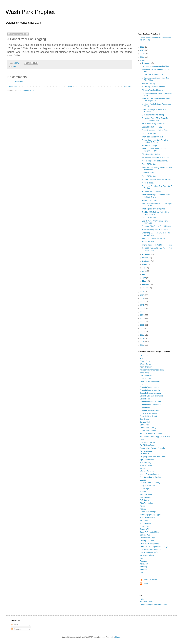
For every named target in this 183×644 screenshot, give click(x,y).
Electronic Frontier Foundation (151, 434)
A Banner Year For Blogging (152, 90)
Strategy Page (145, 535)
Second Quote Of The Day (152, 127)
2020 (142, 295)
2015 (142, 312)
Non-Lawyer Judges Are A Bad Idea (155, 66)
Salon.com (144, 520)
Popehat (143, 509)
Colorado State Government (150, 405)
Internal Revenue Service (149, 474)
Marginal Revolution (147, 486)
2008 (142, 335)
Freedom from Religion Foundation (153, 448)
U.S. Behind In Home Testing (153, 115)
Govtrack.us (144, 454)
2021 (142, 292)
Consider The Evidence (149, 413)
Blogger (118, 637)
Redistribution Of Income (151, 192)
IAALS (142, 468)
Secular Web (145, 529)
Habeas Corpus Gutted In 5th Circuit (156, 157)
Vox (141, 558)
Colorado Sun (145, 408)
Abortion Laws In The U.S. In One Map (156, 179)
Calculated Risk (146, 376)
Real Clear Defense (147, 518)
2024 (142, 54)
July (144, 268)
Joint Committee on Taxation (150, 477)
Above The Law (146, 367)
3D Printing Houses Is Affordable (154, 87)
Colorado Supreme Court (149, 410)
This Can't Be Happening (149, 544)
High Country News (147, 460)
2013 (142, 318)
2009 (142, 332)
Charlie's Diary (145, 379)
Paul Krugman (145, 497)
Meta (14, 66)
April (144, 278)
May (144, 274)
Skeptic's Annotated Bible (149, 532)
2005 (142, 345)
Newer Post (12, 86)
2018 (142, 302)
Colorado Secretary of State (150, 402)
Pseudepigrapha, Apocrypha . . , (152, 515)
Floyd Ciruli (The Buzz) (148, 442)
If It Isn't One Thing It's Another (153, 124)
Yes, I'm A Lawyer (146, 602)
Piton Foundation (146, 503)
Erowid (142, 439)
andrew (145, 584)
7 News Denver (146, 361)
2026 (142, 47)
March (145, 281)
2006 (142, 342)
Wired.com (144, 564)
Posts (15, 625)
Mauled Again (145, 489)
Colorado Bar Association (149, 387)
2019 (142, 298)
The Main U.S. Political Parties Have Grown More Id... (156, 213)
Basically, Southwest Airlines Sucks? (156, 130)
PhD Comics (144, 500)
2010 (142, 328)
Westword (143, 561)
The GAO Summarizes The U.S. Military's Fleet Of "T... (154, 150)
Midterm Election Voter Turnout (154, 238)
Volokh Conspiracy (147, 555)
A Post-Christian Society (151, 154)
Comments (17, 629)
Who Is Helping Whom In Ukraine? (155, 161)
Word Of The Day (148, 83)
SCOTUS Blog (145, 523)
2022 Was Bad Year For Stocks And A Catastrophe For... (156, 100)
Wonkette (143, 570)
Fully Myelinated (146, 451)
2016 (142, 308)
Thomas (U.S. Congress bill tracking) (154, 547)
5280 (142, 358)
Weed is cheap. (148, 183)
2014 (142, 315)
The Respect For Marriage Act (153, 209)
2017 (142, 305)
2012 (142, 322)
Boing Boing (144, 373)
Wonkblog (143, 567)
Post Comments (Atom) (27, 91)
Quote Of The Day (149, 133)
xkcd (142, 573)
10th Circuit (144, 355)
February (146, 284)
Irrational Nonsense (149, 200)
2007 (142, 338)
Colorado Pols (145, 399)
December (146, 63)
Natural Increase (148, 242)
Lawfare (143, 480)
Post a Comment (17, 82)
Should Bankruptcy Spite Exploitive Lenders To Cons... (155, 141)
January (146, 288)
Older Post (127, 86)
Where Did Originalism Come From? (156, 230)
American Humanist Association (152, 370)
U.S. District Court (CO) (149, 552)
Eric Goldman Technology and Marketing (155, 437)
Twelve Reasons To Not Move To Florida (157, 245)
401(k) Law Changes (150, 146)
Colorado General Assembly (150, 393)
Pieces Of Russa (148, 173)
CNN (142, 384)
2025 (142, 50)
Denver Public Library (148, 428)
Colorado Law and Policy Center (152, 396)
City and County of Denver (150, 381)
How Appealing (145, 463)
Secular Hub (144, 526)
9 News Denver (146, 364)
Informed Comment (147, 471)
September (147, 261)
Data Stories (144, 419)
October (146, 258)
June (144, 271)
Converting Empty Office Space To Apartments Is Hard (155, 119)
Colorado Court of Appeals (150, 390)
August (145, 264)
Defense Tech (145, 422)
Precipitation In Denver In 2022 (154, 75)
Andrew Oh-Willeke (150, 580)
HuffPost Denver (146, 465)
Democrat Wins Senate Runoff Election (157, 226)
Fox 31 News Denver (148, 445)
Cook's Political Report (148, 416)
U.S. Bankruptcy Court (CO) (150, 549)
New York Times (146, 494)
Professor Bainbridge (148, 512)
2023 (142, 57)
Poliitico (143, 506)
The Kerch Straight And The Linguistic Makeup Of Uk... (156, 196)
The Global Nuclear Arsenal (152, 137)
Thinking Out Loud (147, 541)
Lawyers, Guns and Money (150, 483)
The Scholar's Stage (147, 538)
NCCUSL (143, 491)
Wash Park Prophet (30, 12)
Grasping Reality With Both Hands (153, 457)
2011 (142, 325)
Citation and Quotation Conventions (153, 605)
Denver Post (144, 425)
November (146, 254)
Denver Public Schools (148, 431)
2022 (142, 60)
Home (70, 86)
